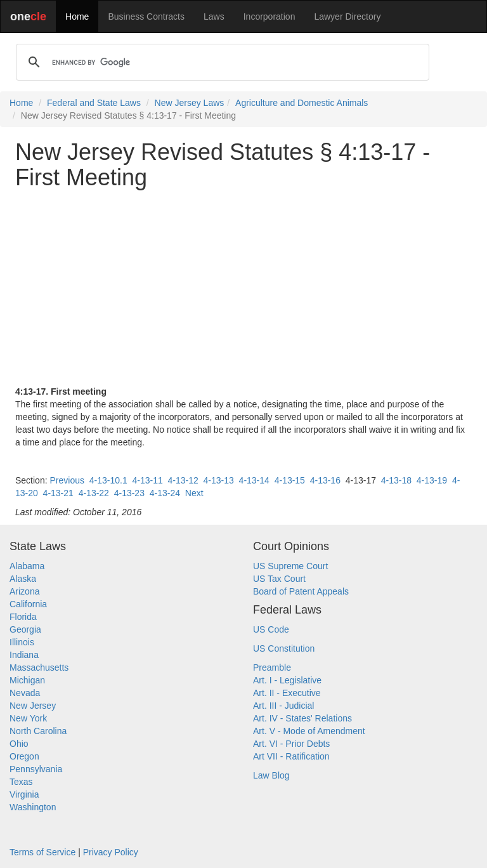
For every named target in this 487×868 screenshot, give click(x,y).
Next (194, 493)
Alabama (27, 566)
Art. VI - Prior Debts (291, 744)
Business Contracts (146, 16)
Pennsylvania (36, 769)
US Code (271, 629)
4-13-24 (165, 493)
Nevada (25, 693)
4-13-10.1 (108, 480)
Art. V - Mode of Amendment (309, 731)
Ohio (19, 744)
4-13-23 (129, 493)
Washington (33, 807)
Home (77, 16)
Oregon (24, 756)
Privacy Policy (111, 852)
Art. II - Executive (287, 693)
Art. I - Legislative (287, 680)
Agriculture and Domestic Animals (302, 103)
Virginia (24, 794)
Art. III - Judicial (283, 706)
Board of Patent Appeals (301, 591)
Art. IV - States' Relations (302, 718)
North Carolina (38, 731)
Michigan (27, 680)
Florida (23, 617)
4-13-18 (396, 480)
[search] (221, 62)
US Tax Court (279, 579)
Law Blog (271, 775)
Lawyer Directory (347, 16)
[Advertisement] (243, 287)
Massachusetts (39, 667)
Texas (21, 782)
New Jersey (33, 706)
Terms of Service (42, 852)
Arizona (24, 591)
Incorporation (269, 16)
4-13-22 (94, 493)
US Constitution (284, 648)
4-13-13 (219, 480)
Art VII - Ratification (291, 756)
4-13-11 (147, 480)
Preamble (272, 667)
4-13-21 (58, 493)
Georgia (25, 629)
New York (28, 718)
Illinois (22, 642)
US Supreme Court (290, 566)
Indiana (24, 655)
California (28, 604)
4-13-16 (325, 480)
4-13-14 (254, 480)
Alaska (23, 579)
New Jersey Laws (190, 103)
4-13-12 (183, 480)
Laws (214, 16)
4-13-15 (290, 480)
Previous (67, 480)
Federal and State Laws (94, 103)
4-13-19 (432, 480)
